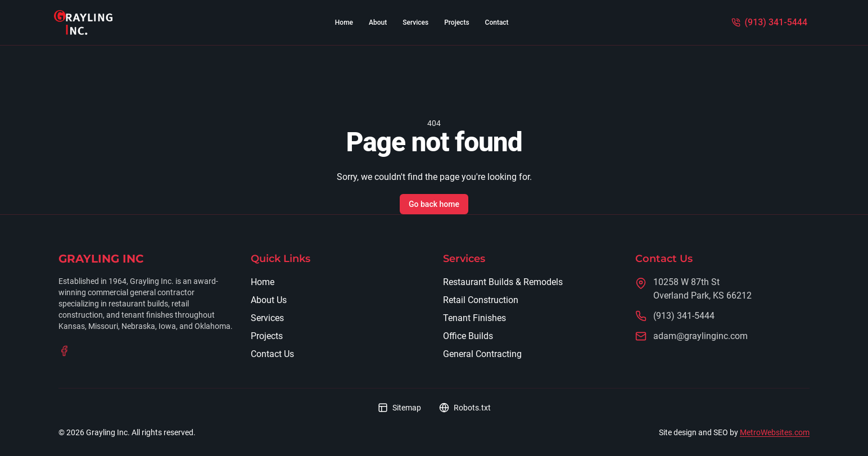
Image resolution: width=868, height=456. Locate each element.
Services (415, 22)
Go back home (434, 204)
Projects (456, 22)
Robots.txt (465, 408)
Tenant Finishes (474, 318)
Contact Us (272, 354)
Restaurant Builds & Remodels (503, 282)
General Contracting (482, 354)
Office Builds (468, 336)
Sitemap (399, 408)
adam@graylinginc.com (700, 336)
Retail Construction (481, 300)
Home (344, 22)
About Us (269, 300)
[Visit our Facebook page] (64, 351)
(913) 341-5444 (684, 316)
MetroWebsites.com (775, 432)
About (378, 22)
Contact (497, 22)
